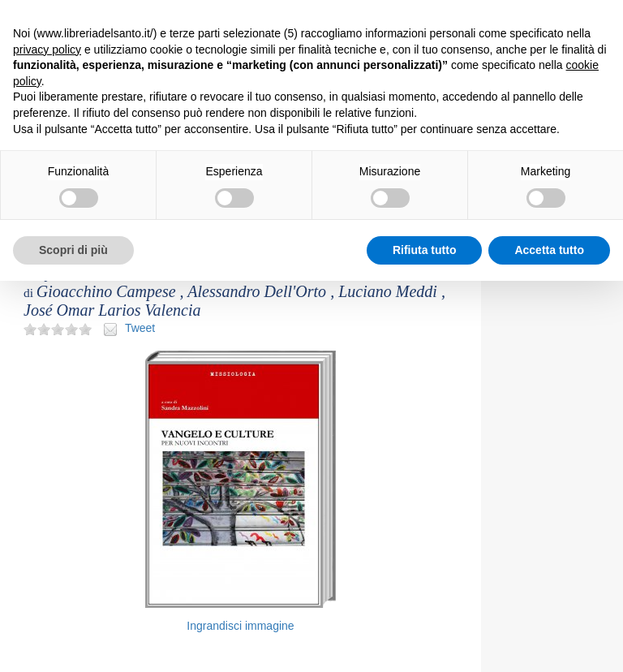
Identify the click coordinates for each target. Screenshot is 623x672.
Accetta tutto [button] (549, 250)
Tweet (140, 328)
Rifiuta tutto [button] (425, 250)
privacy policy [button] (47, 50)
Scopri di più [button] (73, 250)
